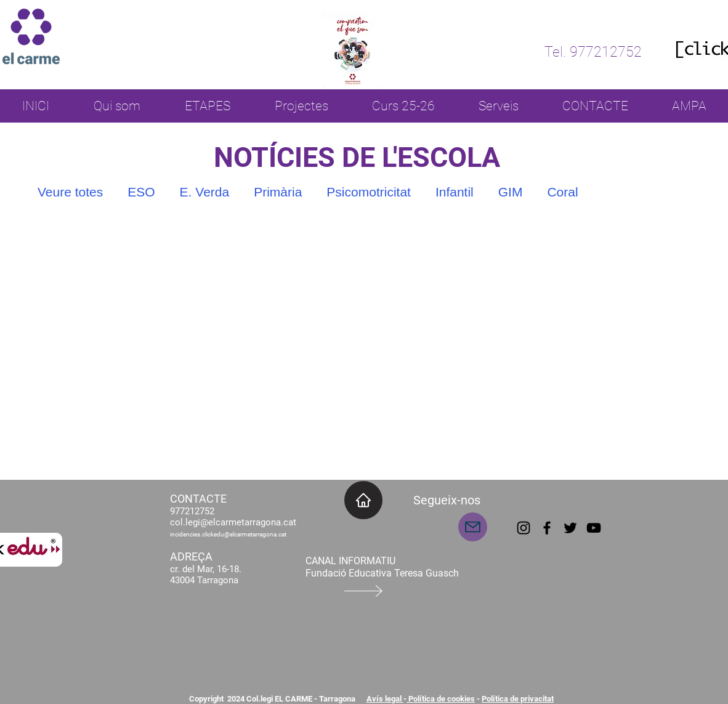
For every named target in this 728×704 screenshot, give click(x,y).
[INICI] (363, 500)
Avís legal (385, 699)
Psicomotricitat (369, 192)
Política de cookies (441, 699)
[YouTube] (594, 528)
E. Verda (205, 192)
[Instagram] (524, 528)
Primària (278, 192)
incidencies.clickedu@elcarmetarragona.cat (228, 534)
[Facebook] (547, 528)
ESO (141, 192)
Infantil (455, 192)
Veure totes (70, 192)
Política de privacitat (518, 699)
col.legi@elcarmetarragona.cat (233, 522)
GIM (511, 192)
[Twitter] (570, 528)
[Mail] (473, 527)
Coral (562, 192)
